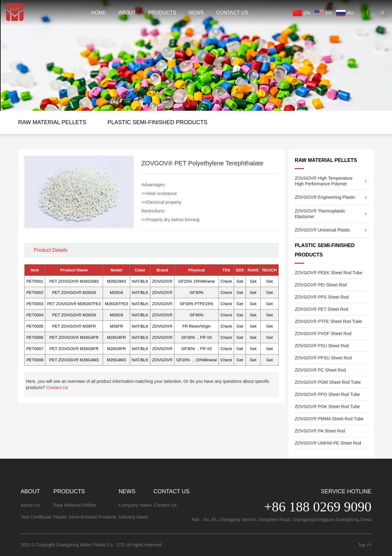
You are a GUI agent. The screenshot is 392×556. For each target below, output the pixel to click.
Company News (135, 505)
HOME (99, 18)
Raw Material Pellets (52, 122)
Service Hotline (346, 491)
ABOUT (127, 18)
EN (310, 19)
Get (240, 281)
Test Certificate (36, 517)
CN (288, 19)
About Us (30, 505)
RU (332, 19)
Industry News (133, 517)
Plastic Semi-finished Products (157, 122)
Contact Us (232, 18)
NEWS (196, 18)
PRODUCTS (162, 18)
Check (226, 281)
